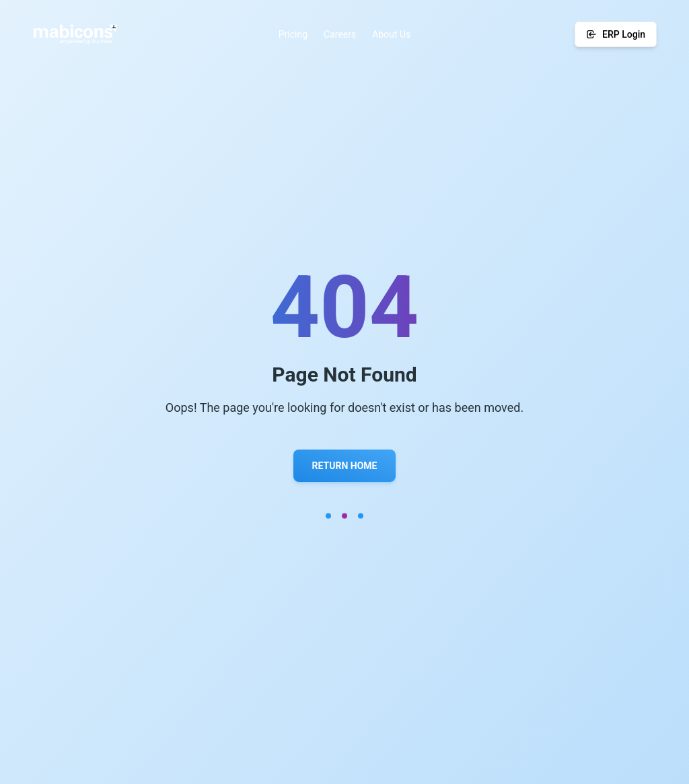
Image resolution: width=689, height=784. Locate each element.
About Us (391, 34)
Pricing (293, 34)
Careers (340, 34)
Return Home (345, 466)
